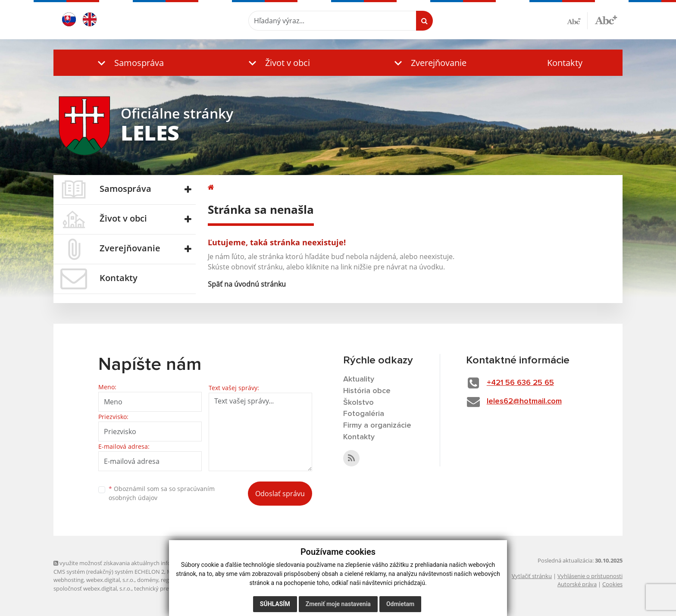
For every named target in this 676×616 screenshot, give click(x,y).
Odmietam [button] (400, 604)
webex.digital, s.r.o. (110, 580)
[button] (129, 63)
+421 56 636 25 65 (520, 383)
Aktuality (359, 379)
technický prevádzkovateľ (167, 588)
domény (148, 580)
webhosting (69, 580)
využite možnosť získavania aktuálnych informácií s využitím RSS (139, 563)
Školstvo (358, 403)
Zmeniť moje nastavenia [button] (338, 604)
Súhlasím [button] (275, 604)
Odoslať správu (280, 494)
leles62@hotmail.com (524, 401)
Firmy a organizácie (377, 425)
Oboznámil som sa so (162, 493)
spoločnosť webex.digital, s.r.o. (92, 588)
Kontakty (565, 63)
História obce (367, 391)
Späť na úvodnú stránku (247, 284)
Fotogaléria (364, 414)
